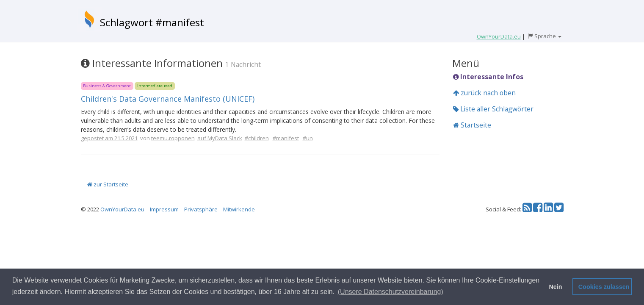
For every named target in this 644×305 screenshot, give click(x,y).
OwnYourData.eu (122, 209)
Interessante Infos (488, 77)
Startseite (472, 125)
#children (257, 138)
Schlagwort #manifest (152, 22)
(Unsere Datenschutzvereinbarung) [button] (391, 292)
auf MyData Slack (220, 138)
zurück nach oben (484, 93)
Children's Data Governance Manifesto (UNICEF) (168, 99)
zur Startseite (108, 184)
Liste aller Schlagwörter (493, 109)
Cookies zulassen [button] (604, 287)
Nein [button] (555, 287)
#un (308, 138)
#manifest (286, 138)
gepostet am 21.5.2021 (109, 138)
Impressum (164, 209)
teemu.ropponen (173, 138)
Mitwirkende (239, 209)
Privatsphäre (201, 209)
